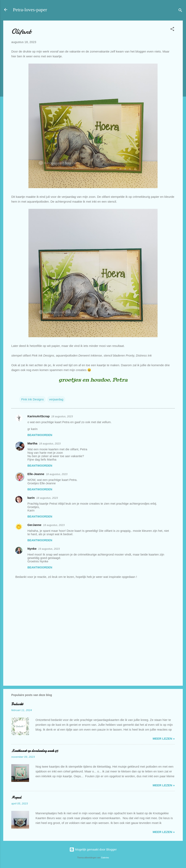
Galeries (105, 858)
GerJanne (34, 525)
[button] (172, 30)
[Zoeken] (180, 11)
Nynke (32, 549)
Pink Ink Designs (32, 399)
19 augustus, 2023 (49, 549)
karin (31, 498)
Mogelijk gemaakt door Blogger (93, 849)
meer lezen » (164, 739)
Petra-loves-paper (30, 10)
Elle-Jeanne (36, 474)
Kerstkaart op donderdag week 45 (35, 751)
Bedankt (17, 704)
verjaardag (56, 399)
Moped (16, 797)
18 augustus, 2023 (62, 416)
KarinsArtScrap (39, 416)
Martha (32, 443)
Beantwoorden (40, 435)
